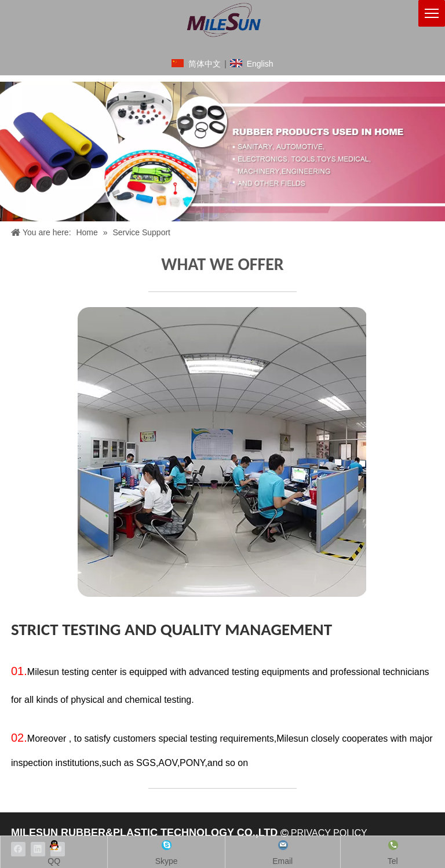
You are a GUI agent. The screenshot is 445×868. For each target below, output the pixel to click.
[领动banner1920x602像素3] (222, 152)
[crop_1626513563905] (222, 452)
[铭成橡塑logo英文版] (222, 20)
